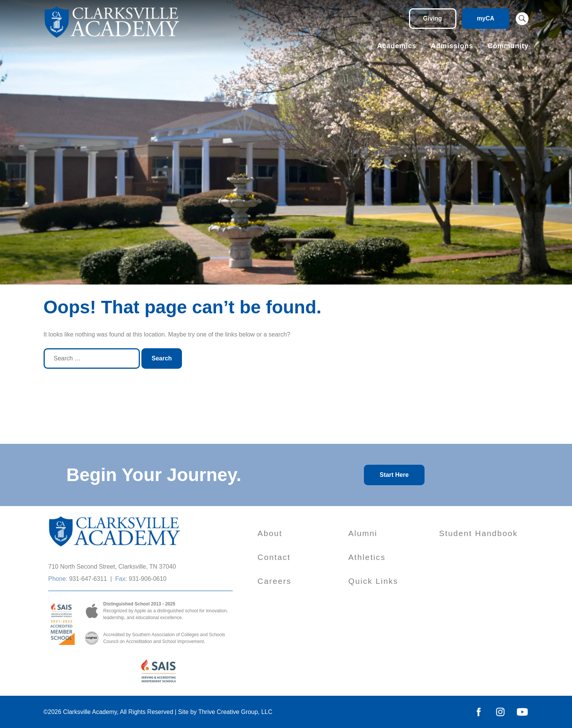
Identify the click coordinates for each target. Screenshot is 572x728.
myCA (486, 18)
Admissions (452, 46)
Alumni (363, 533)
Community (508, 46)
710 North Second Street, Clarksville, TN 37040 (112, 567)
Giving (433, 18)
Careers (274, 581)
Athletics (367, 557)
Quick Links (373, 581)
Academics (396, 46)
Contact (274, 557)
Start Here (394, 475)
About (270, 533)
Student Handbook (478, 533)
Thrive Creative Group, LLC (235, 712)
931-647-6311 (88, 579)
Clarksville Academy (90, 712)
